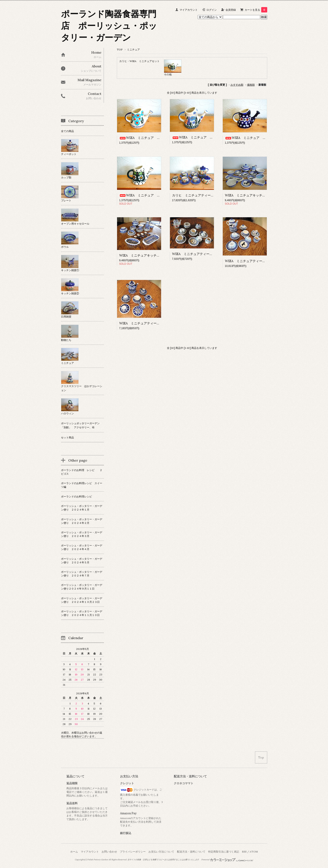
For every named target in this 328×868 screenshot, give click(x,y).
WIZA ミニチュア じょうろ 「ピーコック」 (263, 138)
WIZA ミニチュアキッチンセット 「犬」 (256, 195)
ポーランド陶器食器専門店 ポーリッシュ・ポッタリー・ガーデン (109, 26)
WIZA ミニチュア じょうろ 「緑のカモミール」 (161, 195)
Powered (227, 860)
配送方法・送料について (191, 852)
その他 (168, 74)
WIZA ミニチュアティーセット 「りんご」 (205, 254)
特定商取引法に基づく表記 (224, 852)
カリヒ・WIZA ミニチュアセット (139, 61)
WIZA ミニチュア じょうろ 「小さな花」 (209, 137)
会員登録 (231, 10)
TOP (120, 49)
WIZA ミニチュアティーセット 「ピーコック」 (156, 323)
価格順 (251, 85)
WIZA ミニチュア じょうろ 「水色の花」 (156, 138)
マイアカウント (189, 10)
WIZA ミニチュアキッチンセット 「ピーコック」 (157, 255)
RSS (244, 852)
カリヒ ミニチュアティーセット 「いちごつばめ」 (211, 195)
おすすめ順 (237, 85)
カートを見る (256, 10)
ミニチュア (133, 49)
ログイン (212, 10)
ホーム (74, 852)
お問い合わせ (109, 852)
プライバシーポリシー (133, 852)
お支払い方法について (161, 852)
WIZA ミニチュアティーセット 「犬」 (255, 261)
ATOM (254, 852)
